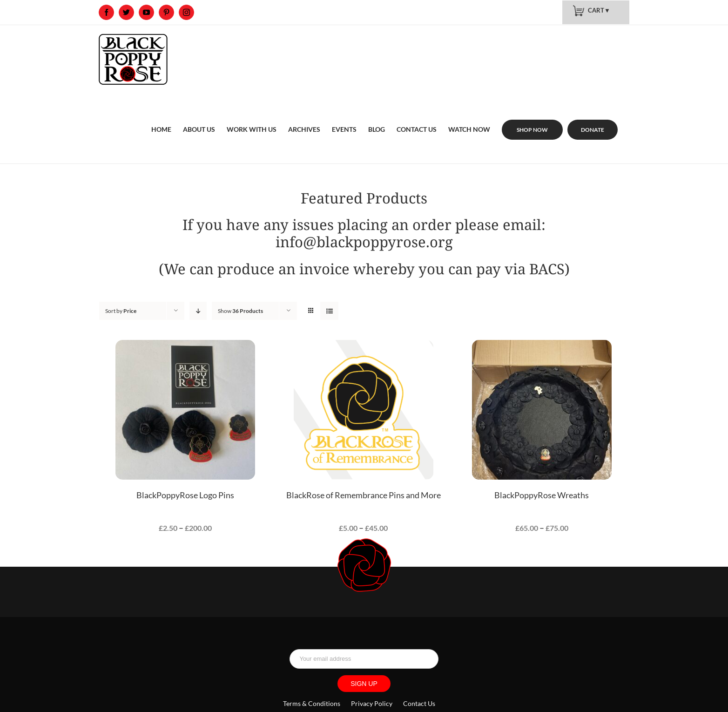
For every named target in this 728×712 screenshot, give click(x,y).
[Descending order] (198, 311)
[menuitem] (161, 118)
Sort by (121, 311)
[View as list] (329, 311)
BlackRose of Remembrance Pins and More (364, 495)
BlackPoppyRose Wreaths (542, 495)
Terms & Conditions (312, 703)
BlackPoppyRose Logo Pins (185, 495)
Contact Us (419, 703)
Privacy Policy (372, 703)
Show (240, 311)
